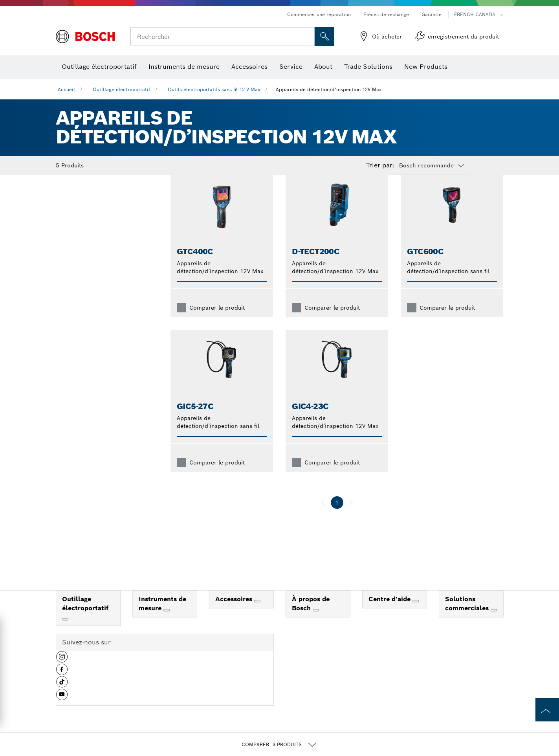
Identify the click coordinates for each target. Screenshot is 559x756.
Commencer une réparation (319, 14)
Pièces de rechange (386, 14)
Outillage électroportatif (121, 89)
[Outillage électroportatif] (65, 632)
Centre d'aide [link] (390, 612)
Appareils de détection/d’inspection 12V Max (329, 89)
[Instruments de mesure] (167, 623)
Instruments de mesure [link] (162, 616)
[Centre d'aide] (416, 614)
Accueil (66, 89)
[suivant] (351, 515)
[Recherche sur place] (324, 37)
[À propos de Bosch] (316, 623)
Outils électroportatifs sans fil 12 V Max (214, 89)
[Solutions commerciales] (494, 623)
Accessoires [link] (235, 612)
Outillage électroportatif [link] (85, 616)
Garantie (432, 14)
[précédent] (323, 515)
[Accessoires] (257, 614)
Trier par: (380, 165)
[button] (62, 672)
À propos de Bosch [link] (311, 616)
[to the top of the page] (547, 710)
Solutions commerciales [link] (468, 616)
